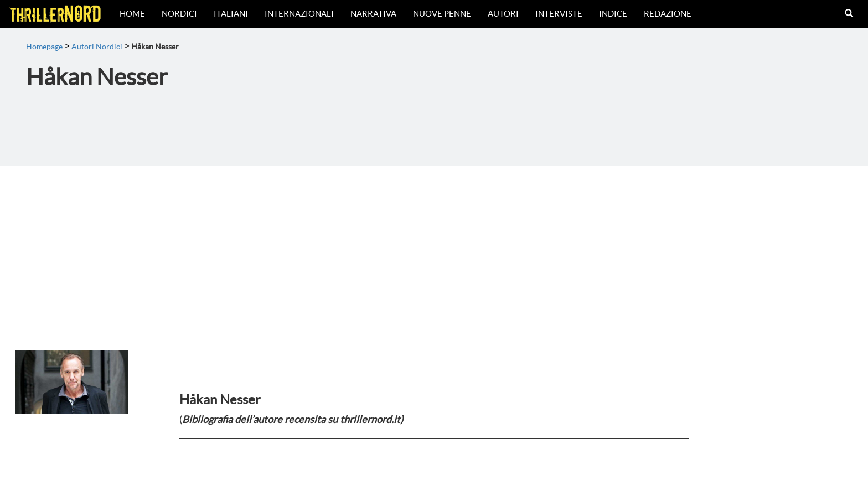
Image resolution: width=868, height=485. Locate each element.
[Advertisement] (434, 249)
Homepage (44, 47)
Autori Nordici (97, 47)
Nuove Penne (442, 14)
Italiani (231, 14)
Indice (613, 14)
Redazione (668, 14)
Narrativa (373, 14)
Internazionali (299, 14)
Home (132, 14)
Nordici (179, 14)
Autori (503, 14)
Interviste (559, 14)
